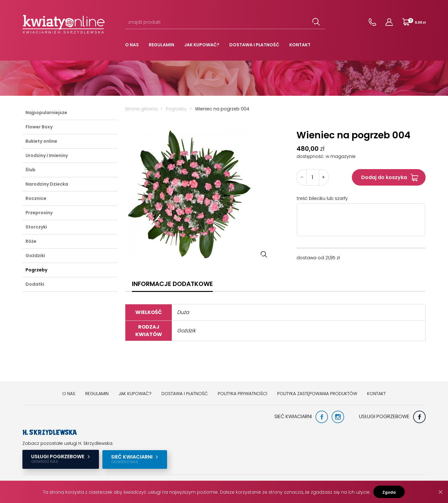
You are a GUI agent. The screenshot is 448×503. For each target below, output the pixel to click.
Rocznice (36, 198)
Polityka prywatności (243, 394)
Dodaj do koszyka (384, 177)
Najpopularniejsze (46, 113)
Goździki (35, 256)
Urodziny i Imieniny (47, 155)
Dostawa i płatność (254, 45)
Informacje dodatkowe (172, 284)
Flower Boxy (39, 127)
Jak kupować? (202, 45)
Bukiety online (41, 141)
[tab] (172, 284)
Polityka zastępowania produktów (317, 394)
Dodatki (35, 284)
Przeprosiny (39, 213)
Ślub (30, 170)
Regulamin (161, 45)
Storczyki (36, 227)
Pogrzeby (36, 270)
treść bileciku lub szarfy (322, 198)
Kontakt (300, 45)
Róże (31, 241)
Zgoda (389, 493)
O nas (132, 45)
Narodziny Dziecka (47, 184)
